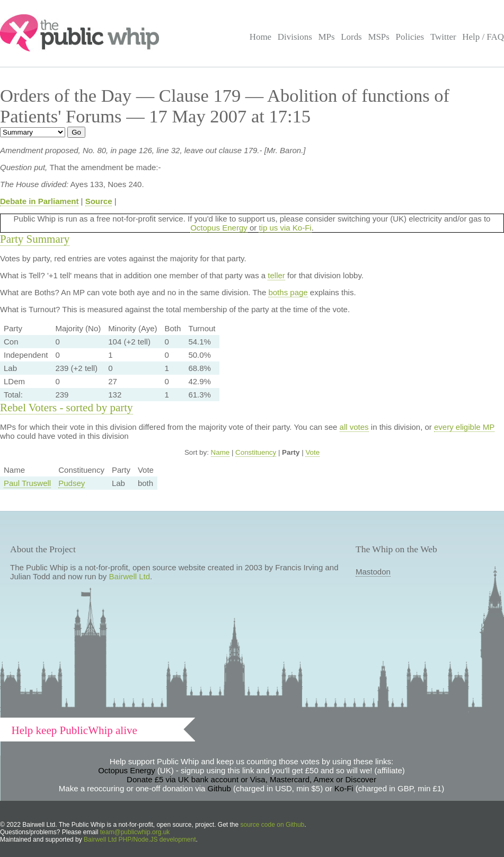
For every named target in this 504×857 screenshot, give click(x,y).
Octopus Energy (219, 228)
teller (276, 275)
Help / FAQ (483, 37)
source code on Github (273, 825)
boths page (288, 292)
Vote (312, 452)
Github (219, 788)
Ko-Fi (344, 788)
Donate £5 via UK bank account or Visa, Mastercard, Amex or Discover (251, 779)
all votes (354, 427)
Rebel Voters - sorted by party (67, 408)
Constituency (256, 452)
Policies (410, 37)
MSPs (379, 37)
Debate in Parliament (39, 201)
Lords (351, 37)
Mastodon (373, 572)
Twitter (443, 37)
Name (220, 452)
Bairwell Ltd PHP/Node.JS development (140, 840)
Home (260, 37)
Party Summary (35, 239)
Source (99, 201)
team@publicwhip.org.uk (135, 832)
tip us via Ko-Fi (285, 228)
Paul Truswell (27, 483)
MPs (326, 37)
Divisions (295, 37)
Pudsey (72, 483)
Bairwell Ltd (130, 576)
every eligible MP (464, 427)
